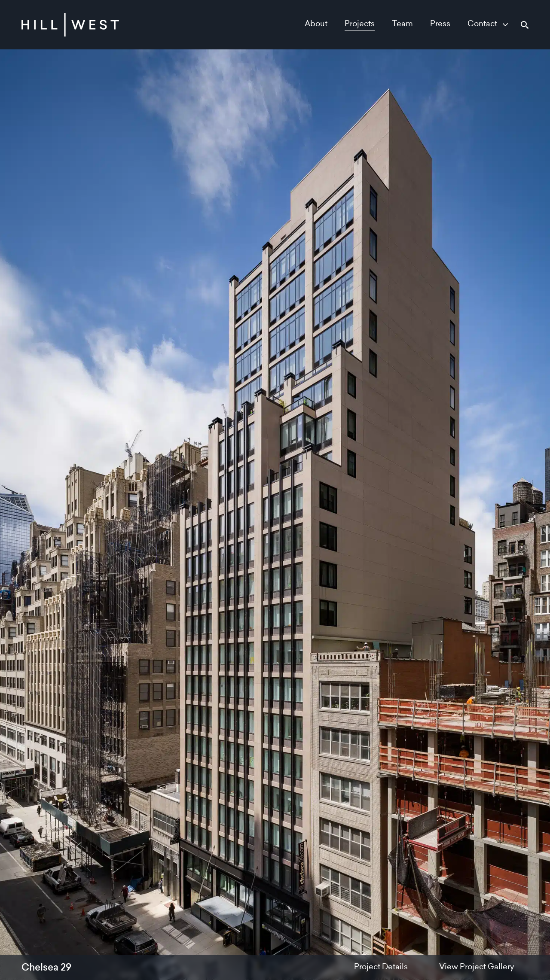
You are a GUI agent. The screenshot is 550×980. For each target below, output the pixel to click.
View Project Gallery (477, 968)
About (316, 24)
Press (440, 24)
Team (402, 24)
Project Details (381, 968)
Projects (360, 24)
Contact (482, 24)
